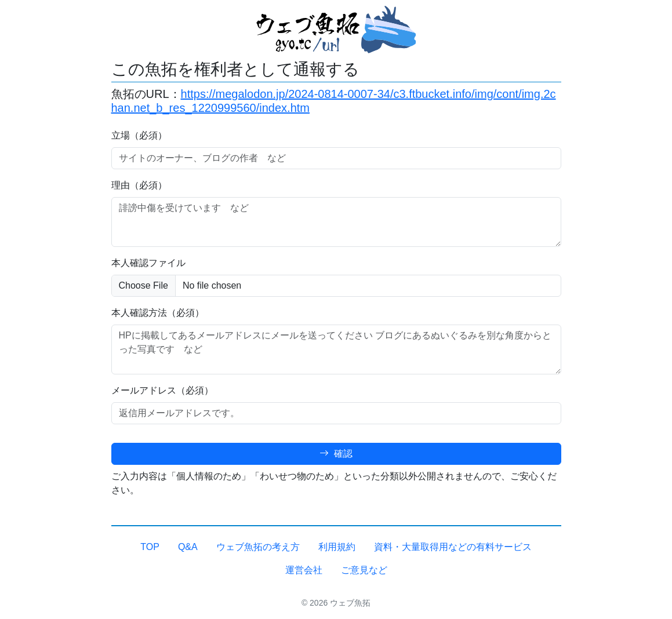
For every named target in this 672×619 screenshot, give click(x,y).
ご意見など (364, 570)
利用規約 (337, 547)
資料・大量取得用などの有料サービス (453, 547)
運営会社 (304, 570)
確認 (336, 454)
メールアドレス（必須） (162, 390)
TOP (150, 547)
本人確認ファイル (148, 263)
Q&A (188, 547)
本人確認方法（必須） (158, 313)
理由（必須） (139, 185)
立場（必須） (139, 135)
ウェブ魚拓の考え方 (258, 547)
